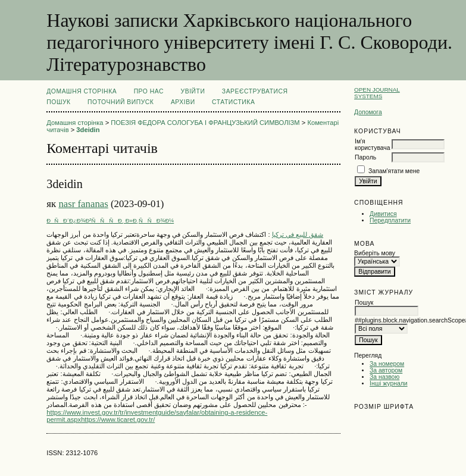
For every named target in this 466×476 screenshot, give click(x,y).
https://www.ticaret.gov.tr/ (118, 419)
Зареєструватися (255, 91)
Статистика (233, 102)
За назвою (384, 377)
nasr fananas (83, 204)
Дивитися (383, 214)
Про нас (149, 91)
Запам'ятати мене (394, 171)
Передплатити (390, 220)
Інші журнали (388, 383)
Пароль (365, 157)
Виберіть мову (375, 253)
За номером (387, 364)
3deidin (88, 130)
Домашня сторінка (82, 91)
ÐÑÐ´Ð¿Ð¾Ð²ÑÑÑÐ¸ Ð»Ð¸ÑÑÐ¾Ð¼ (110, 220)
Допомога (368, 112)
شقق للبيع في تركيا (298, 234)
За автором (386, 370)
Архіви (183, 102)
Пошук (58, 102)
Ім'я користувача (372, 145)
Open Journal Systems (377, 93)
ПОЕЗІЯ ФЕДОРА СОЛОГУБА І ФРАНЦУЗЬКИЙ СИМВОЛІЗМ (205, 123)
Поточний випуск (121, 102)
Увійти (193, 91)
